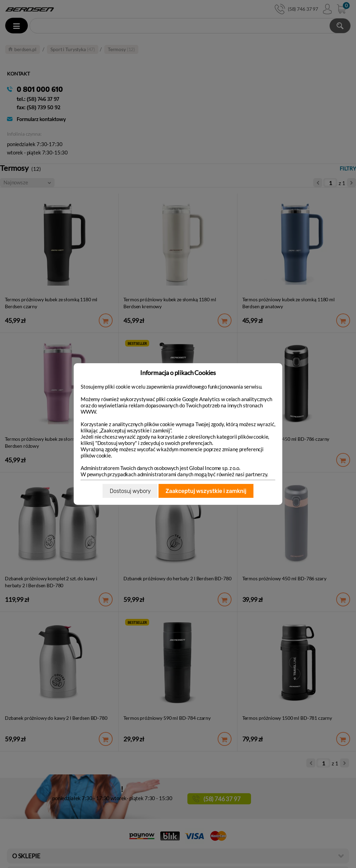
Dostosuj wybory (130, 491)
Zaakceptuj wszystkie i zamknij (206, 491)
